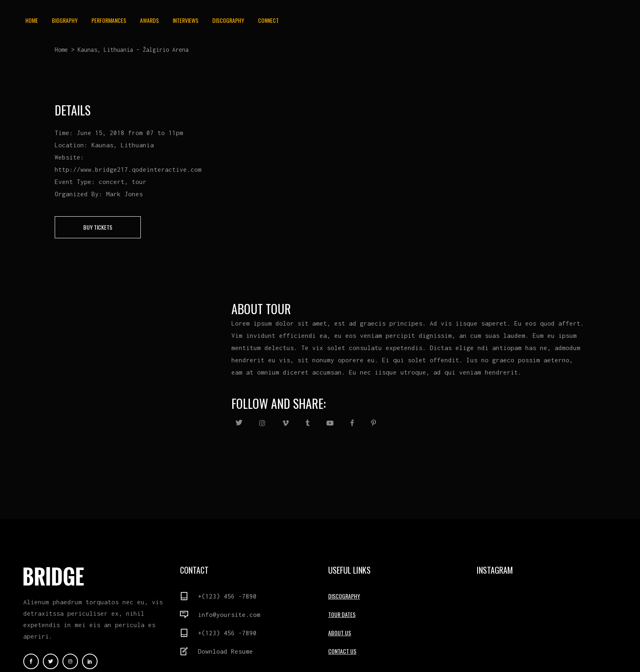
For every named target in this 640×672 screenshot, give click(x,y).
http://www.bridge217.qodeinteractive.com (128, 169)
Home (61, 50)
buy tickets (98, 227)
